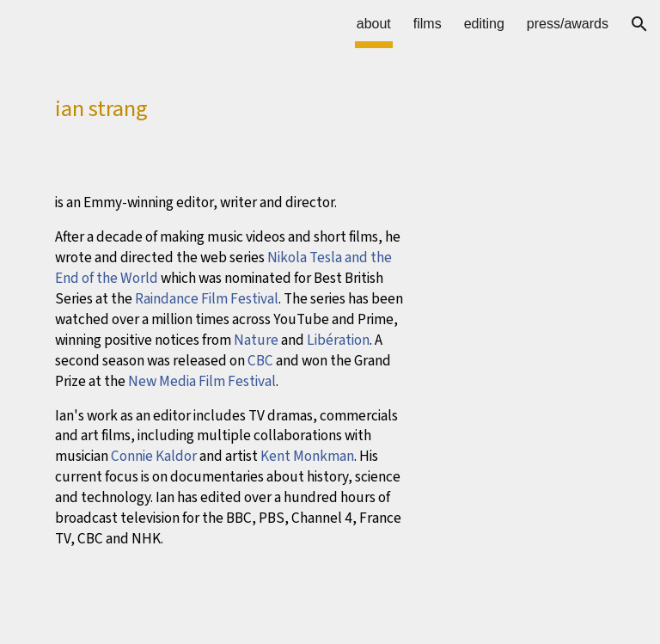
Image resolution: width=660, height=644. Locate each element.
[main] (233, 104)
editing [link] (484, 24)
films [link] (428, 24)
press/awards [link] (568, 24)
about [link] (374, 24)
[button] (639, 24)
